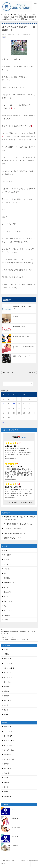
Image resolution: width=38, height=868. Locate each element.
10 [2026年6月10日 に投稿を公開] (14, 404)
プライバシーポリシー (11, 759)
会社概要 (7, 687)
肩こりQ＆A (8, 610)
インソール (7, 559)
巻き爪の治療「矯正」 (19, 326)
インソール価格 (9, 668)
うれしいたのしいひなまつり (21, 336)
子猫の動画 (15, 845)
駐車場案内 (7, 796)
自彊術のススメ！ (17, 818)
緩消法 (6, 714)
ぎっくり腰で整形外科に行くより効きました (18, 524)
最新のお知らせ (9, 583)
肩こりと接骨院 (16, 827)
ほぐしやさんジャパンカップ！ (21, 356)
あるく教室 (7, 555)
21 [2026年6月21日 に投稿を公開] (34, 408)
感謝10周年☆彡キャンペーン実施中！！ (22, 308)
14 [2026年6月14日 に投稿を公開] (34, 404)
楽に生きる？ (15, 836)
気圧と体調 (32, 373)
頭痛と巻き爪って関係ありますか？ (15, 533)
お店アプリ (7, 659)
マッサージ (7, 564)
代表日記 (7, 569)
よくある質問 (8, 736)
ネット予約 (7, 682)
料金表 (6, 705)
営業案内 (7, 696)
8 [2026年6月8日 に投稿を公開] (4, 404)
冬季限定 (7, 691)
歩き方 (6, 597)
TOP (18, 632)
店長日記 (7, 578)
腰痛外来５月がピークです (12, 538)
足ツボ (6, 620)
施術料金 (7, 782)
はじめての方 (8, 663)
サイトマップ (8, 673)
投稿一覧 (7, 773)
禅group (6, 606)
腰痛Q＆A (7, 615)
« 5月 (3, 423)
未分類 (6, 587)
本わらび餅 (7, 592)
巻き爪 (6, 573)
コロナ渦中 (16, 317)
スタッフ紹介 (8, 677)
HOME (6, 649)
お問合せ (7, 654)
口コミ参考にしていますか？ (13, 529)
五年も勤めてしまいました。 (11, 373)
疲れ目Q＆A (8, 601)
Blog (4, 37)
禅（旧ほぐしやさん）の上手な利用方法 (23, 347)
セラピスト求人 (9, 750)
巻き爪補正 (7, 700)
